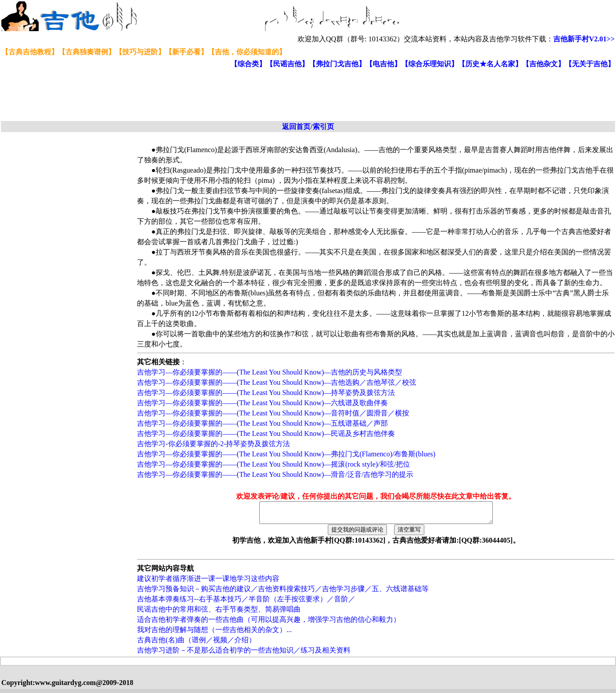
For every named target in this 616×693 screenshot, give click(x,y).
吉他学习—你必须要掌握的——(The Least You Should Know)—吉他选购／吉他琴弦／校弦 (277, 382)
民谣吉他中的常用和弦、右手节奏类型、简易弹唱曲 (219, 613)
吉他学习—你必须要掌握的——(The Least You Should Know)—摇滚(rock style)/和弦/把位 (274, 464)
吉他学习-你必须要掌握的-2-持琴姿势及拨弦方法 (213, 444)
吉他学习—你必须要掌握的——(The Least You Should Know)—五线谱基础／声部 (262, 423)
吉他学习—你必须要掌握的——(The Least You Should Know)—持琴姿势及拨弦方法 (266, 393)
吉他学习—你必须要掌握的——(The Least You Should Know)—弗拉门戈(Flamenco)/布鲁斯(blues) (286, 454)
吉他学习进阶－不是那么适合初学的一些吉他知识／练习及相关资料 (244, 654)
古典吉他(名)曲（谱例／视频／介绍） (196, 644)
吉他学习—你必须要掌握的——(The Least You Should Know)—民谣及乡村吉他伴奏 (266, 433)
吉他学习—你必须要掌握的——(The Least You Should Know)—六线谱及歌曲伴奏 (262, 403)
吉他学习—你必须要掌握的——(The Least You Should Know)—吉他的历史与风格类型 (270, 372)
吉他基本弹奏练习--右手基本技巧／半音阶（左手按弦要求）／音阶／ (246, 603)
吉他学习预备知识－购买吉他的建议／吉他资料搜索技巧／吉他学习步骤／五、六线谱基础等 (283, 593)
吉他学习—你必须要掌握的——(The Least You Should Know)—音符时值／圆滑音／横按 (273, 413)
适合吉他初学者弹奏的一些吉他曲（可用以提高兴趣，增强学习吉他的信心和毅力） (269, 623)
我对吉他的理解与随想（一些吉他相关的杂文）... (214, 634)
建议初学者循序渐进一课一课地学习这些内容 (208, 582)
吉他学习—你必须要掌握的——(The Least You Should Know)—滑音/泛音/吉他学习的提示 (275, 474)
